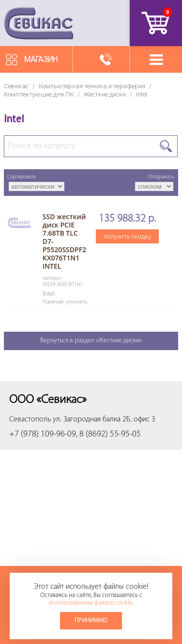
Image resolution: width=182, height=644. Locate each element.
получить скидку (127, 236)
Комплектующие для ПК (39, 94)
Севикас (16, 86)
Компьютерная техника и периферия (92, 86)
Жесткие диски (105, 94)
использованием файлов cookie (91, 603)
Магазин (41, 59)
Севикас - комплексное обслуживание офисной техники (39, 23)
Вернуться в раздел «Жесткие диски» (91, 341)
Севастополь (30, 419)
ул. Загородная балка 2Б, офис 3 (104, 419)
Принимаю (91, 620)
